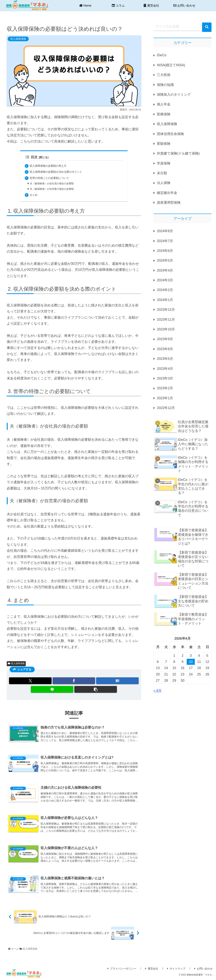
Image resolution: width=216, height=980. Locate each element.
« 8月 (158, 691)
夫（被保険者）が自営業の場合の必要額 (55, 189)
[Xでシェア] (30, 681)
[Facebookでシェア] (74, 681)
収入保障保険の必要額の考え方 (51, 166)
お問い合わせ (204, 969)
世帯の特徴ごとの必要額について (52, 178)
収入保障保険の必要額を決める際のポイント (60, 172)
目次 (32, 157)
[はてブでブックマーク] (117, 681)
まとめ (34, 195)
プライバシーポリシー (122, 969)
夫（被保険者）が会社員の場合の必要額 (55, 184)
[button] (96, 690)
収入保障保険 (16, 664)
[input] (183, 27)
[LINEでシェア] (52, 690)
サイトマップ (176, 969)
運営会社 (152, 969)
